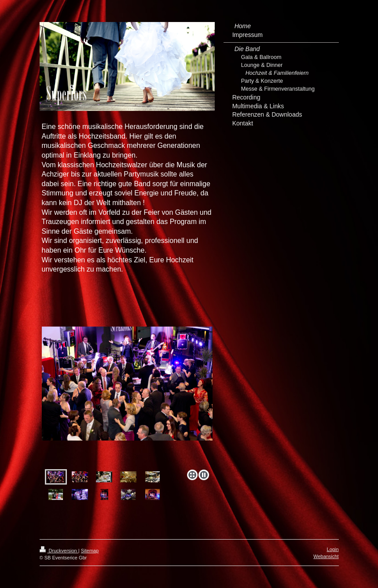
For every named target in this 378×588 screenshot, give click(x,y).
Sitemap (90, 551)
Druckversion (59, 551)
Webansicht (326, 556)
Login (333, 549)
